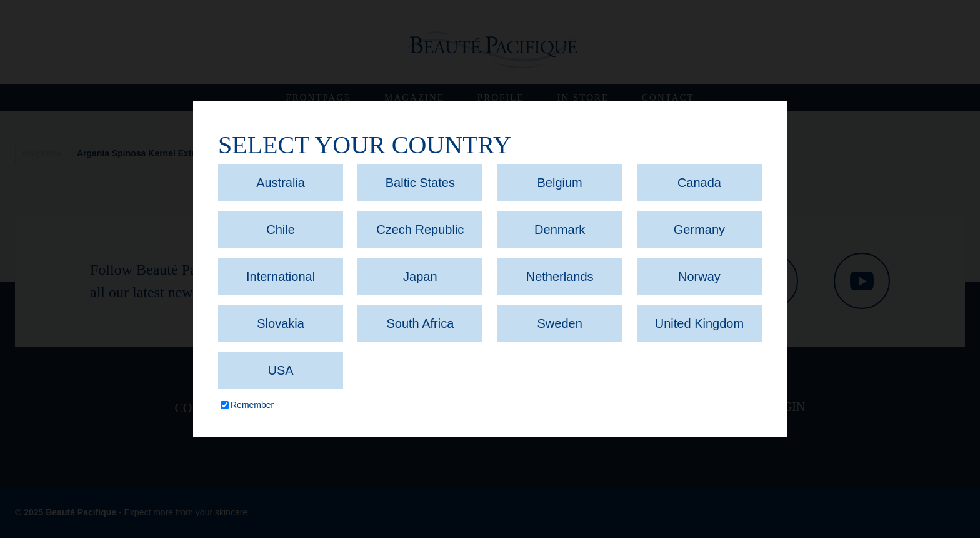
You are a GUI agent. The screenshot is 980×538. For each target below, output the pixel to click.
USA (280, 370)
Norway (699, 277)
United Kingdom (699, 323)
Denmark (560, 230)
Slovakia (281, 323)
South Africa (420, 323)
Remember (252, 405)
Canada (699, 183)
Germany (699, 230)
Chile (281, 230)
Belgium (560, 183)
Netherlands (560, 277)
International (281, 277)
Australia (281, 183)
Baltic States (420, 183)
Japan (420, 277)
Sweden (560, 323)
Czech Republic (420, 230)
